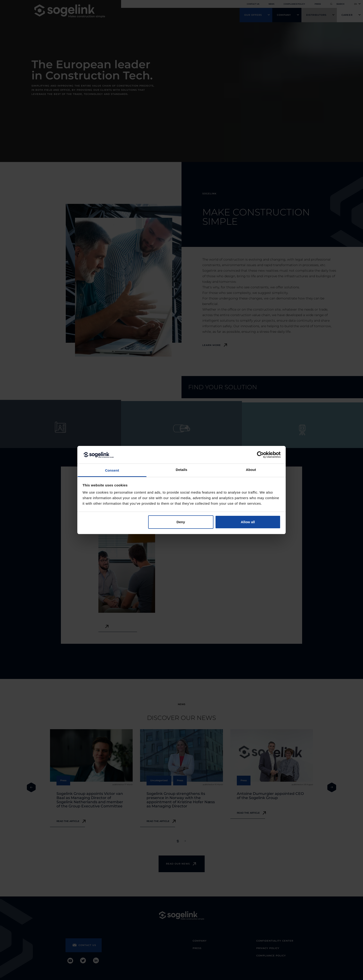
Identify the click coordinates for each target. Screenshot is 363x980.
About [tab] (251, 470)
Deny (181, 522)
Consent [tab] (112, 470)
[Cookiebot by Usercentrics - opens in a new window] (260, 455)
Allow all (248, 522)
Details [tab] (181, 470)
